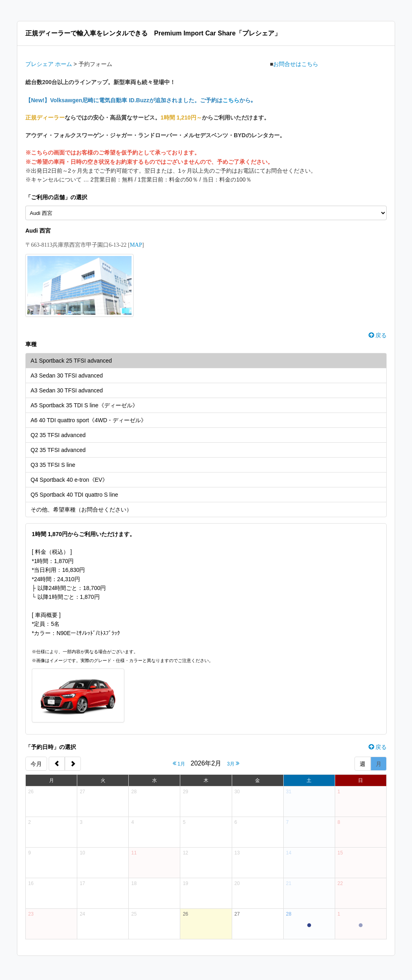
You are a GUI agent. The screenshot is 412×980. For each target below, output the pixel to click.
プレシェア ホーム (49, 64)
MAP (136, 245)
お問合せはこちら (296, 64)
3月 (233, 763)
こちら (231, 100)
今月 (36, 764)
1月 (179, 763)
